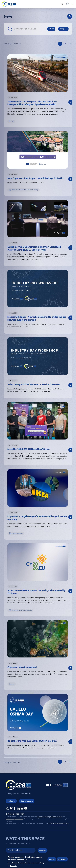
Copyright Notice (50, 817)
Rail (13, 121)
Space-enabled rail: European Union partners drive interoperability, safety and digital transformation (32, 103)
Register (43, 850)
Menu (73, 4)
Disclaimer (41, 817)
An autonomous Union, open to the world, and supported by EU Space (36, 592)
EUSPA (56, 111)
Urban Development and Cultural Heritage (25, 190)
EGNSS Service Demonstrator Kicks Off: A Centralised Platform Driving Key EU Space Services (34, 248)
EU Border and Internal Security (22, 610)
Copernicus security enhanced (22, 667)
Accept (52, 859)
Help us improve (27, 801)
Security (12, 684)
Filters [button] (51, 29)
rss (70, 16)
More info (13, 866)
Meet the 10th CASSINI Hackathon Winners (29, 449)
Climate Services (17, 533)
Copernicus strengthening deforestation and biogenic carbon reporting (37, 518)
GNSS (10, 257)
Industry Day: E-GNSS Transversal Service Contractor (34, 384)
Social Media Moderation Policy (58, 823)
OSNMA (57, 745)
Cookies (59, 817)
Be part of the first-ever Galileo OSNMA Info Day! (32, 741)
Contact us (11, 801)
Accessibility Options (62, 4)
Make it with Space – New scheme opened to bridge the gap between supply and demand (37, 318)
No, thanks (62, 859)
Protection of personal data (14, 819)
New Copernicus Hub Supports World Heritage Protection (36, 178)
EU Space (57, 786)
